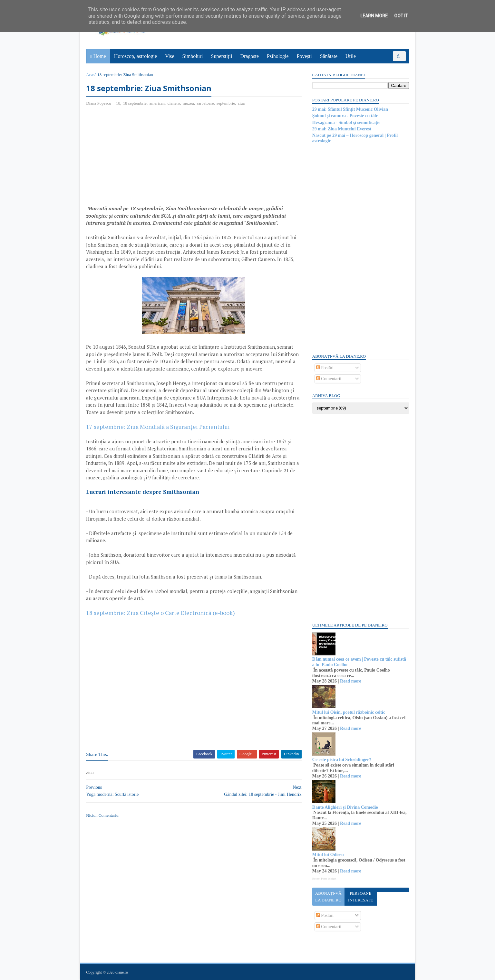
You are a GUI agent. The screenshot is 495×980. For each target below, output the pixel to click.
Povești (304, 56)
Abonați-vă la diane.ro (328, 897)
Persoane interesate (360, 897)
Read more (350, 681)
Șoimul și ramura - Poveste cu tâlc (345, 116)
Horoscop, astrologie (136, 56)
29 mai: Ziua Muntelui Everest (341, 129)
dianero (174, 103)
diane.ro (122, 972)
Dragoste (250, 56)
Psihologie (278, 56)
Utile (351, 56)
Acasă (92, 75)
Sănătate (329, 56)
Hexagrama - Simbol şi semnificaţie (346, 122)
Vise (170, 56)
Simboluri (193, 56)
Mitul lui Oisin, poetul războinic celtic (348, 712)
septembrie (226, 103)
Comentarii (329, 379)
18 (118, 103)
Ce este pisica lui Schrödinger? (342, 760)
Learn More (374, 16)
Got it (401, 16)
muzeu (189, 103)
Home (100, 56)
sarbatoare (205, 103)
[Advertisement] (141, 158)
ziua (241, 103)
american (157, 103)
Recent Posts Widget (324, 879)
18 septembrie (135, 103)
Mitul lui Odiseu (328, 855)
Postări (325, 368)
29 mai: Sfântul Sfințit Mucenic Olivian (350, 109)
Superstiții (222, 56)
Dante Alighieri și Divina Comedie (345, 807)
